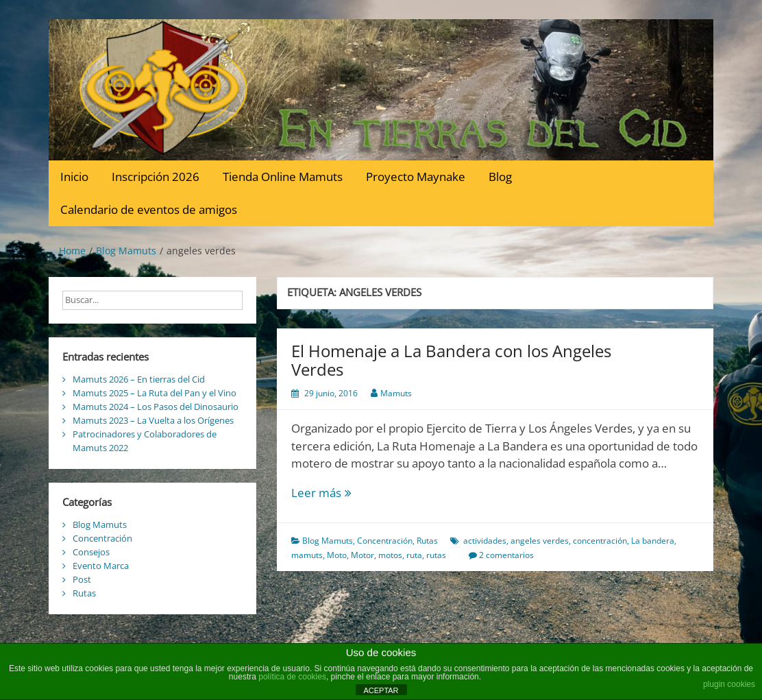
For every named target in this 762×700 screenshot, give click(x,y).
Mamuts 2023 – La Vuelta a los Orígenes (153, 420)
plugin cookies (729, 684)
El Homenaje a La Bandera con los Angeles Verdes (451, 360)
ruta (414, 555)
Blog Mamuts (328, 541)
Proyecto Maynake (416, 177)
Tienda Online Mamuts (283, 177)
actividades (485, 541)
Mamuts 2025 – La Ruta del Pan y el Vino (155, 393)
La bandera (653, 541)
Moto (337, 555)
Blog (500, 177)
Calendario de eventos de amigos (149, 209)
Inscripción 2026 (156, 177)
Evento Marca (101, 566)
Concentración (385, 541)
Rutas (427, 541)
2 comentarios (506, 555)
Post (82, 579)
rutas (436, 555)
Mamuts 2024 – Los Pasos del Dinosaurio (156, 407)
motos (390, 555)
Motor (362, 555)
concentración (600, 541)
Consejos (91, 552)
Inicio (74, 177)
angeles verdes (540, 541)
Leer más (344, 493)
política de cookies (292, 677)
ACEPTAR (381, 690)
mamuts (307, 555)
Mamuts (396, 393)
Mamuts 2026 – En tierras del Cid (139, 379)
